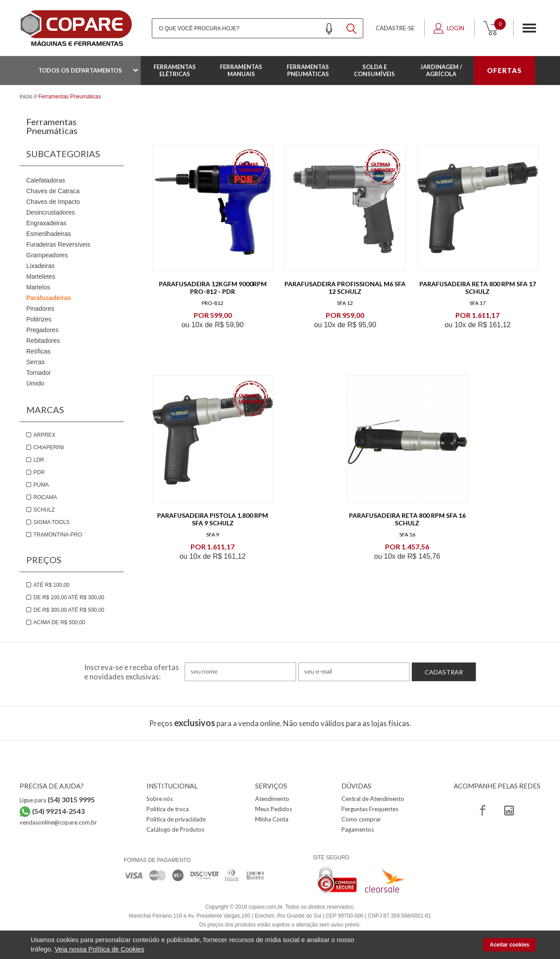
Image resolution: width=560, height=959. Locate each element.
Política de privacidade (176, 819)
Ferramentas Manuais (241, 70)
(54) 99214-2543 (58, 811)
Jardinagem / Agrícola (441, 70)
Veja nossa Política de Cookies (99, 949)
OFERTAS (504, 70)
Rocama (45, 497)
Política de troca (168, 809)
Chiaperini (49, 447)
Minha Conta (272, 819)
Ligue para (57, 800)
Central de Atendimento (373, 799)
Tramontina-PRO (58, 535)
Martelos (38, 287)
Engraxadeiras (46, 223)
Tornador (39, 373)
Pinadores (40, 309)
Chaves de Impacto (53, 202)
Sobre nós (160, 799)
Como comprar (361, 819)
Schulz (44, 510)
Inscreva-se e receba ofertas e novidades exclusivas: (132, 672)
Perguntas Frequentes (370, 809)
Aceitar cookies (509, 945)
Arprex (44, 435)
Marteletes (41, 276)
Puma (41, 485)
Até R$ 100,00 (51, 585)
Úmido (35, 383)
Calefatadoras (46, 180)
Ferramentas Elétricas (175, 70)
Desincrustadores (51, 212)
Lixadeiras (41, 266)
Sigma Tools (52, 522)
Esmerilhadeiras (49, 234)
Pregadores (42, 330)
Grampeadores (47, 255)
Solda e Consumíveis (374, 70)
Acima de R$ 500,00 (59, 622)
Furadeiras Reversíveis (58, 244)
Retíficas (38, 351)
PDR (39, 472)
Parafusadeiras (49, 298)
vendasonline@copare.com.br (58, 822)
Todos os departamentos (80, 70)
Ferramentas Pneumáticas (308, 70)
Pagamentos (358, 829)
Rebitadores (43, 341)
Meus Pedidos (274, 809)
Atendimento (272, 799)
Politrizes (39, 319)
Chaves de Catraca (53, 191)
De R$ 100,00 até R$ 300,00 (69, 597)
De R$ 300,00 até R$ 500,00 (69, 610)
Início (26, 97)
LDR (39, 460)
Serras (35, 362)
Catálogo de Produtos (175, 829)
